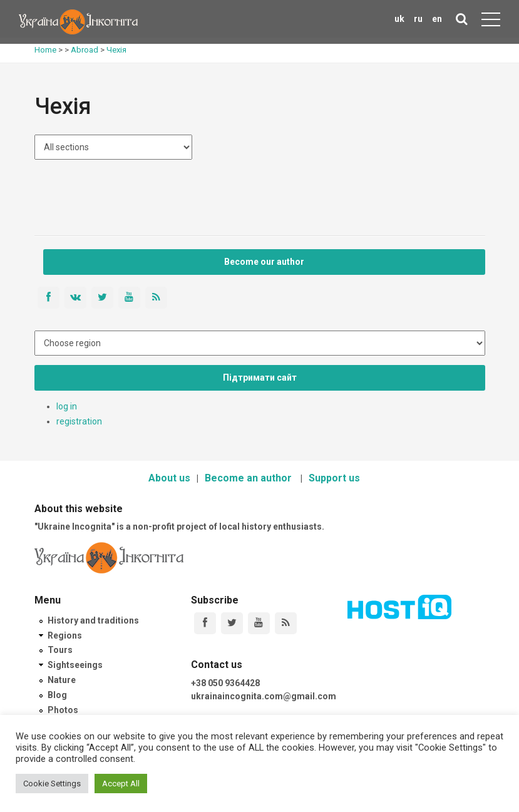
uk (399, 19)
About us (169, 478)
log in (67, 406)
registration (79, 421)
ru (418, 19)
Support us (334, 478)
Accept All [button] (121, 784)
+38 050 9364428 (225, 683)
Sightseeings (75, 665)
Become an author (249, 478)
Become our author (264, 262)
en (437, 19)
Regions (65, 635)
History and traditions (93, 620)
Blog (57, 695)
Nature (62, 680)
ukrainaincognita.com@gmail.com (264, 696)
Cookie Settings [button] (52, 784)
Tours (60, 650)
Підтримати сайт (260, 378)
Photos (63, 710)
